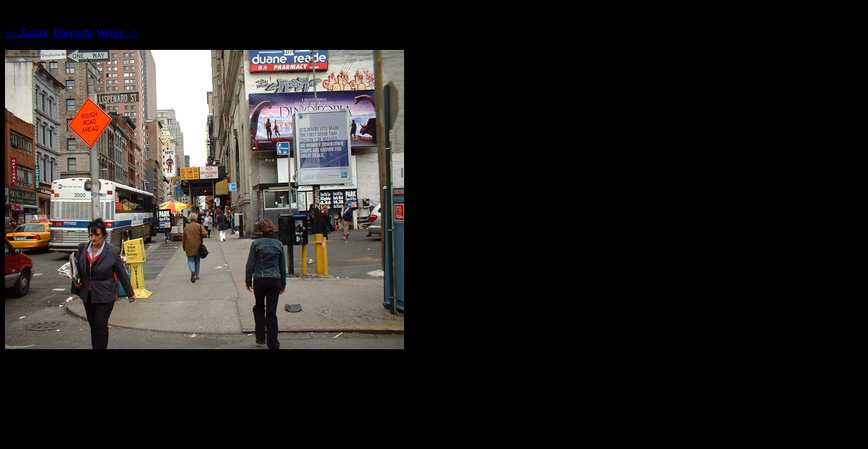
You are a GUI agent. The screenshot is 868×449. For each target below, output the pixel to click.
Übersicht (73, 33)
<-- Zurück (27, 33)
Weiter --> (118, 33)
